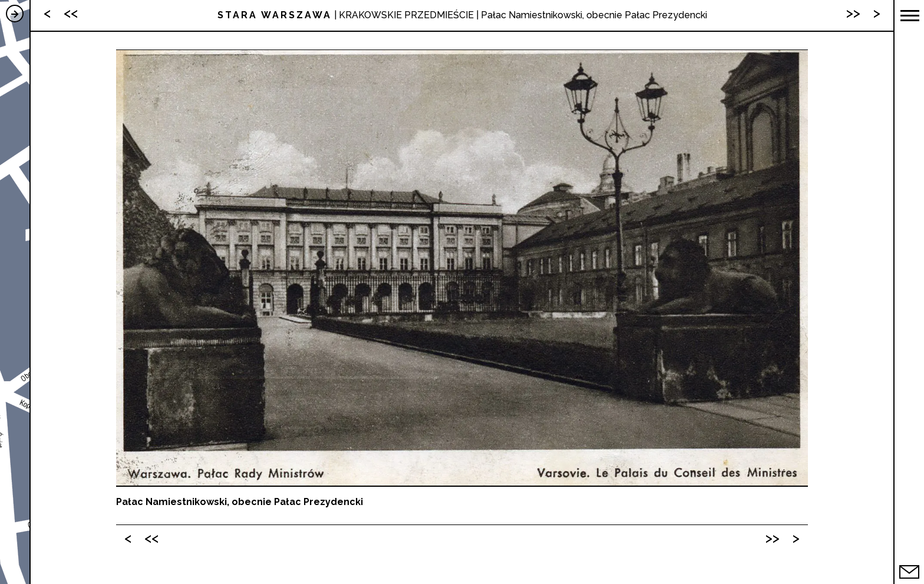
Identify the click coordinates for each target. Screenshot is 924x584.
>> (773, 538)
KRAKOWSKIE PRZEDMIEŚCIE (406, 15)
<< (151, 538)
